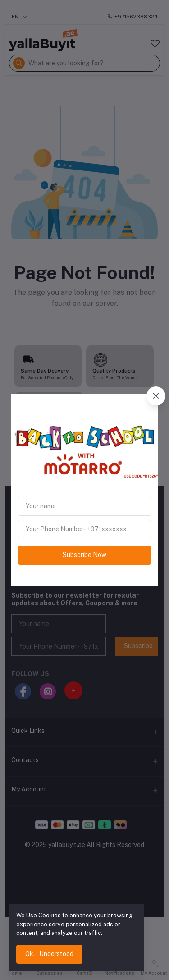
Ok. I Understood (49, 954)
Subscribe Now (84, 555)
